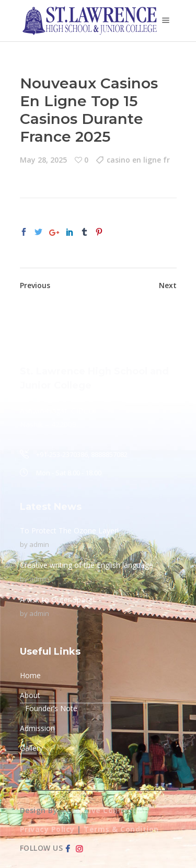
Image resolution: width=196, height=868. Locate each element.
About (30, 695)
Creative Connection (108, 810)
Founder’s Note (51, 708)
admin (39, 544)
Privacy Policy (47, 829)
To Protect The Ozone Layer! (69, 530)
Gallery (31, 748)
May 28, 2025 (43, 160)
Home (30, 675)
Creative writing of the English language (87, 565)
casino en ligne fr (138, 160)
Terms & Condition (121, 829)
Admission (37, 728)
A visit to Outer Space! (57, 599)
